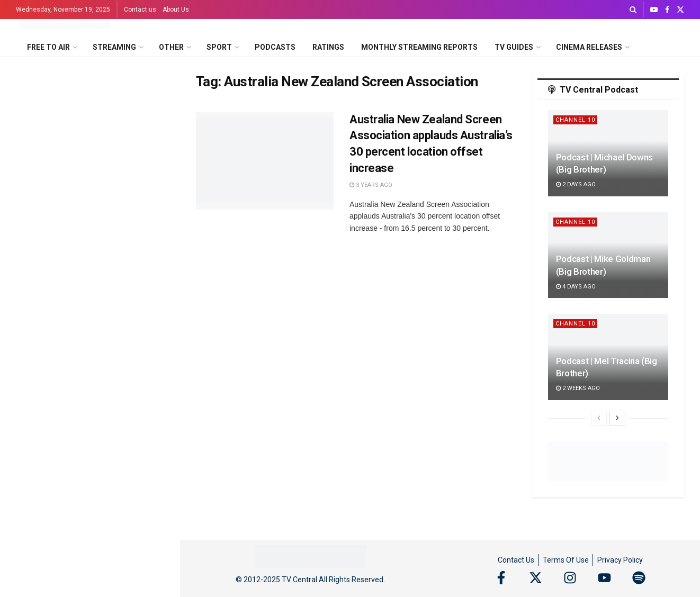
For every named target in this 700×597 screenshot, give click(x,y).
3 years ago (371, 185)
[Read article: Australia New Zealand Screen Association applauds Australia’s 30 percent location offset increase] (265, 161)
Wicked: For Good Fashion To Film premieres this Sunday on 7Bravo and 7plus (111, 576)
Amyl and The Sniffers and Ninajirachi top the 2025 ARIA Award (104, 248)
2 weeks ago (578, 388)
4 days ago (576, 287)
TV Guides (514, 47)
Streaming (114, 47)
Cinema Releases (589, 47)
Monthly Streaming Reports (419, 47)
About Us (176, 10)
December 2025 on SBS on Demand (86, 141)
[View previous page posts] (599, 418)
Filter (155, 67)
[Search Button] (633, 10)
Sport (219, 47)
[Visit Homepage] (65, 19)
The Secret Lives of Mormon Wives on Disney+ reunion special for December (110, 516)
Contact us (140, 10)
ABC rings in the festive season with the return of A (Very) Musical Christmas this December (113, 456)
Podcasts (275, 47)
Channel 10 (575, 120)
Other (171, 47)
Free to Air (48, 47)
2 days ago (576, 184)
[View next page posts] (617, 418)
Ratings (328, 47)
